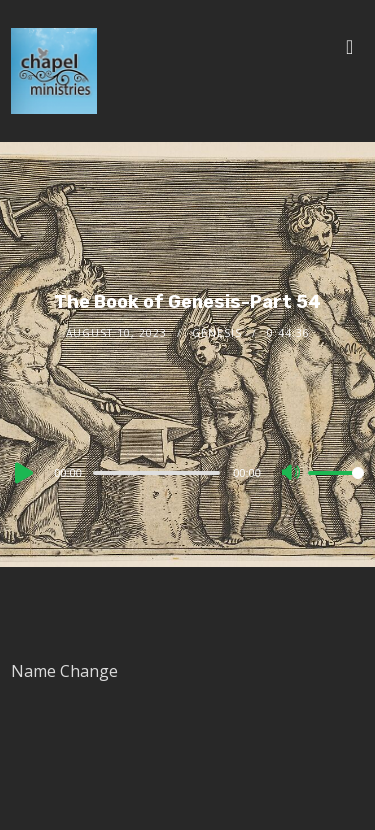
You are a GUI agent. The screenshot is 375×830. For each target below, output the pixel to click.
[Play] (22, 473)
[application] (187, 472)
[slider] (156, 473)
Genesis (217, 333)
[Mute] (292, 474)
